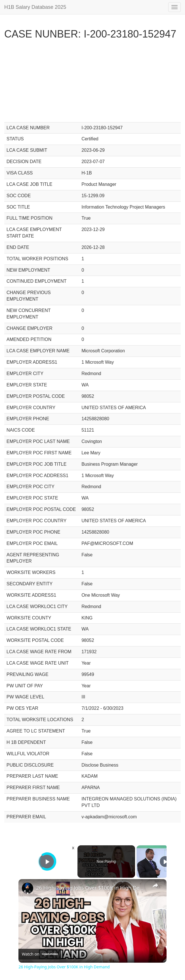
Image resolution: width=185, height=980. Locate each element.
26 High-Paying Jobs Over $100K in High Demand (92, 888)
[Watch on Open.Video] (40, 954)
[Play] (165, 862)
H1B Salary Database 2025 (35, 7)
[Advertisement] (93, 82)
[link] (28, 888)
